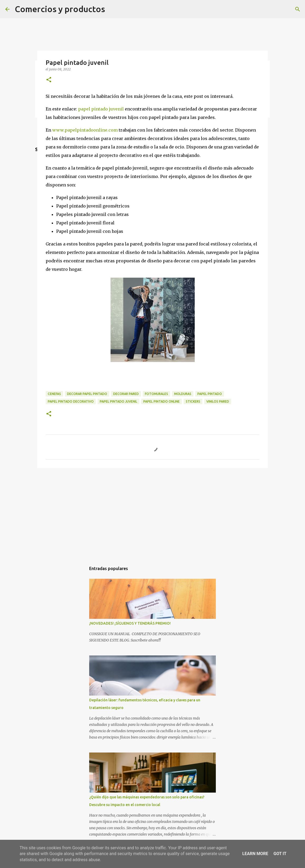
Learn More (255, 854)
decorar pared (126, 394)
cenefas (54, 394)
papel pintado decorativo (71, 401)
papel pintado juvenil (101, 109)
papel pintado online (161, 401)
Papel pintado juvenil (118, 401)
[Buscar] (298, 9)
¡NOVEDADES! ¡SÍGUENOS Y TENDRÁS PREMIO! (130, 623)
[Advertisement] (152, 513)
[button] (49, 80)
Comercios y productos (60, 9)
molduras (183, 394)
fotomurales (156, 394)
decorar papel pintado (87, 394)
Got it (280, 854)
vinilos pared (218, 401)
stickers (193, 401)
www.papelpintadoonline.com (85, 130)
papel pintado (210, 394)
